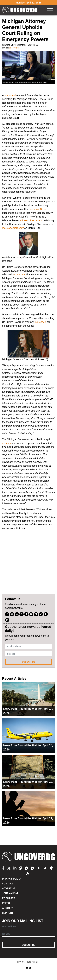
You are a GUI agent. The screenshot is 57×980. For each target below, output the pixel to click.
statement (10, 95)
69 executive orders (31, 220)
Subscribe (28, 662)
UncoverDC (20, 10)
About (6, 908)
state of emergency (13, 228)
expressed (40, 322)
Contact (8, 884)
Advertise (9, 888)
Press (6, 903)
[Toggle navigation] (50, 10)
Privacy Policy (12, 879)
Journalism (10, 893)
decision (7, 443)
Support (8, 913)
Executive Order (38, 209)
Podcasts (9, 898)
